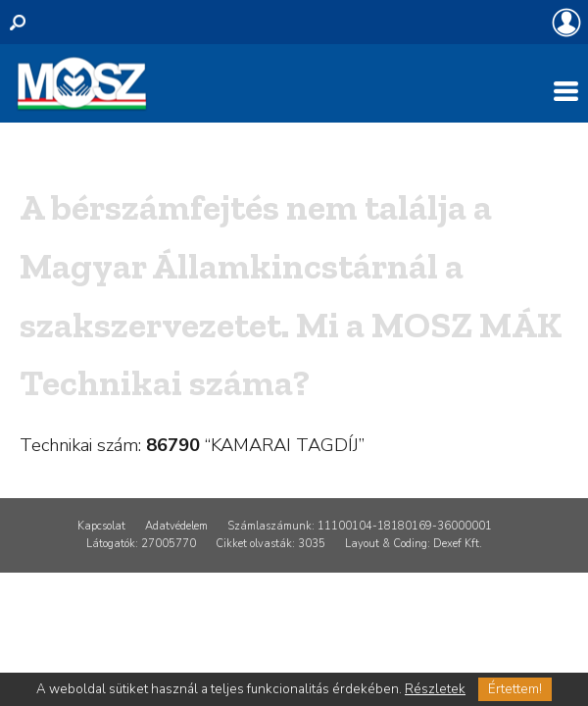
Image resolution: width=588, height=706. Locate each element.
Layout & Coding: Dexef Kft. (414, 544)
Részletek (435, 689)
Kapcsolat (101, 526)
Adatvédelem (176, 526)
